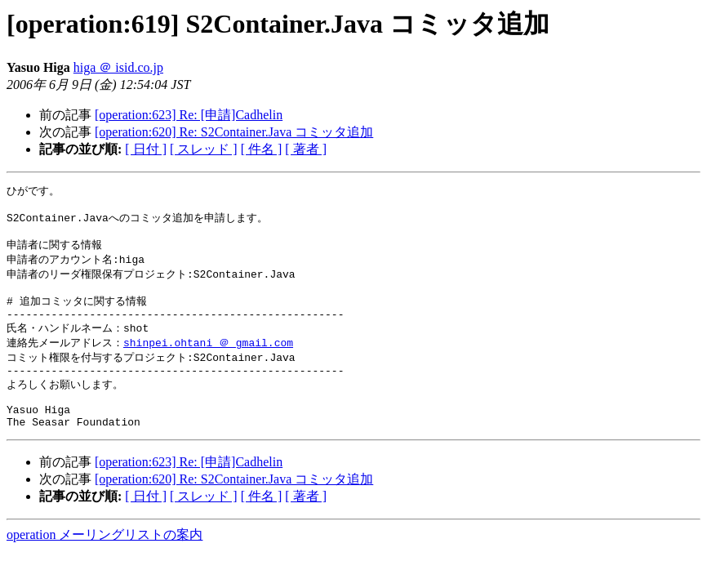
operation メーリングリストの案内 (104, 562)
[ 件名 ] (262, 149)
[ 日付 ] (146, 149)
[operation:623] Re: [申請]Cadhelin (189, 115)
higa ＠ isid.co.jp (118, 67)
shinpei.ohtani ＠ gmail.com (208, 359)
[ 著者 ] (306, 149)
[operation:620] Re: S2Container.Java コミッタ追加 (234, 132)
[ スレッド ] (204, 149)
